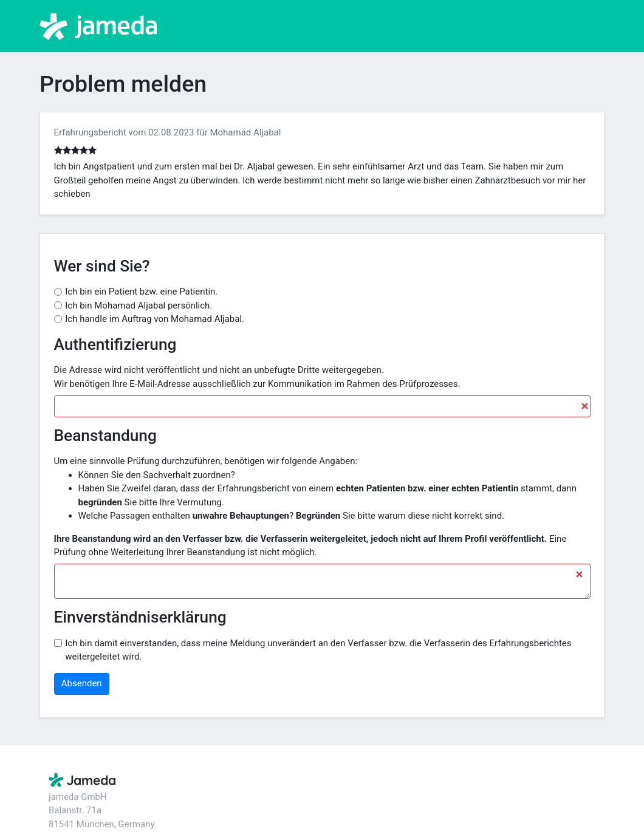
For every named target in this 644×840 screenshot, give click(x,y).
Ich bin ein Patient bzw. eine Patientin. (141, 292)
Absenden (82, 683)
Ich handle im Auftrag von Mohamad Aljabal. (155, 319)
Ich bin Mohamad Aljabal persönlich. (139, 306)
